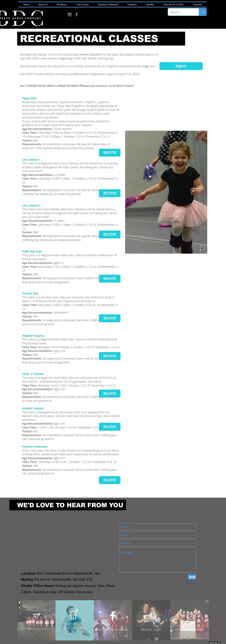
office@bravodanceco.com (37, 629)
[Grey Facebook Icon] (77, 15)
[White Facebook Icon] (113, 616)
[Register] (181, 66)
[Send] (192, 577)
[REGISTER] (110, 153)
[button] (43, 4)
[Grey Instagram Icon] (70, 15)
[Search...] (180, 12)
